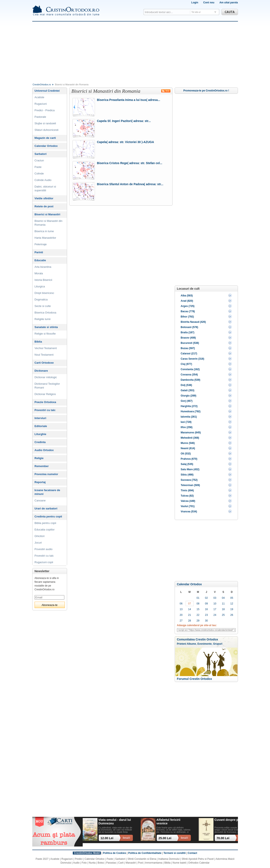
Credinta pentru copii (48, 516)
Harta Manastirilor (45, 238)
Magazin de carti (45, 138)
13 (181, 609)
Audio (76, 863)
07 (190, 604)
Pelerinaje (41, 244)
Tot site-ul (196, 12)
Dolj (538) (186, 385)
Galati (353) (188, 390)
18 (223, 609)
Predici (79, 859)
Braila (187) (188, 332)
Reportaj (40, 482)
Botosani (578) (190, 327)
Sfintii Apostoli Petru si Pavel (198, 859)
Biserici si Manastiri (47, 214)
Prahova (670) (189, 459)
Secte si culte (43, 306)
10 (215, 604)
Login (195, 3)
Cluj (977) (186, 364)
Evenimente (205, 644)
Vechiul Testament (46, 348)
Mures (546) (188, 443)
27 (181, 621)
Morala (39, 273)
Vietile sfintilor (44, 198)
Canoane (40, 500)
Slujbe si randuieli (45, 123)
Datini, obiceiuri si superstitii (45, 188)
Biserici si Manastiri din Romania (49, 223)
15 (198, 609)
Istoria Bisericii (43, 280)
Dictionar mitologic (46, 377)
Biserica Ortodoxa (45, 313)
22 (198, 615)
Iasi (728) (186, 422)
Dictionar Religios (45, 394)
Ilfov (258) (187, 427)
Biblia (38, 342)
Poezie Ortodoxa (45, 402)
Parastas (111, 863)
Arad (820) (187, 301)
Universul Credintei (47, 91)
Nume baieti (179, 863)
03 (215, 598)
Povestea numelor (46, 474)
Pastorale (40, 117)
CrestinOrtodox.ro (42, 84)
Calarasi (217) (189, 354)
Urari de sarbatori (46, 508)
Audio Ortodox (44, 450)
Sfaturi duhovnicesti (47, 130)
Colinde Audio (43, 180)
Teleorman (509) (190, 485)
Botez (101, 863)
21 (190, 615)
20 (181, 615)
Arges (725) (188, 306)
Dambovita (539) (191, 380)
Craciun (39, 160)
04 (223, 598)
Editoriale (41, 426)
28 (190, 621)
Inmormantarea (154, 863)
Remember (42, 466)
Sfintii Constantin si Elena (142, 859)
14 (190, 609)
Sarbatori (41, 154)
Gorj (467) (187, 401)
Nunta (92, 863)
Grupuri (218, 644)
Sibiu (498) (187, 475)
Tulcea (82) (187, 496)
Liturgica (40, 286)
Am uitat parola (229, 3)
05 (232, 598)
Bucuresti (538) (190, 343)
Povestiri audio (44, 549)
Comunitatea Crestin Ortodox (198, 639)
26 (232, 615)
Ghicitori (40, 536)
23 (206, 615)
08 (198, 604)
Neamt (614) (188, 448)
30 (206, 621)
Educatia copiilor (45, 530)
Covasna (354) (189, 375)
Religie (39, 458)
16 (206, 609)
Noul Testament (44, 355)
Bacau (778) (188, 311)
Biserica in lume (44, 231)
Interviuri (40, 418)
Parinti (39, 252)
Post (140, 863)
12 (232, 604)
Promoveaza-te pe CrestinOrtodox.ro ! (206, 91)
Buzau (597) (188, 348)
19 (232, 609)
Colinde (39, 173)
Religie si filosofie (45, 334)
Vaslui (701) (188, 506)
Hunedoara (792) (191, 411)
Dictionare (41, 371)
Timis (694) (187, 490)
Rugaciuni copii (44, 562)
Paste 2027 (42, 859)
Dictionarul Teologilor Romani (47, 386)
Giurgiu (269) (189, 396)
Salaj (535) (187, 464)
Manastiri (131, 863)
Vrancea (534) (189, 512)
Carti (121, 863)
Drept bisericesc (44, 293)
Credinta (40, 442)
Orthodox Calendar (199, 863)
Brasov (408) (188, 338)
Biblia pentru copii (45, 523)
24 (215, 615)
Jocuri (38, 543)
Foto (84, 863)
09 (206, 604)
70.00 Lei (223, 838)
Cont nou (209, 3)
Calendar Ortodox (189, 584)
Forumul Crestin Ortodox (194, 679)
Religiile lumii (43, 319)
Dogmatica (41, 299)
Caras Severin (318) (192, 359)
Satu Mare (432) (190, 469)
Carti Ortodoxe (44, 363)
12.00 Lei (107, 838)
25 (223, 615)
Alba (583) (187, 296)
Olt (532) (186, 454)
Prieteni (182, 644)
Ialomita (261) (189, 417)
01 (198, 598)
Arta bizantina (43, 267)
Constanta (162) (190, 369)
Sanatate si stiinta (46, 327)
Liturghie (40, 434)
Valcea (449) (188, 501)
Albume (191, 644)
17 (215, 609)
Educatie (40, 260)
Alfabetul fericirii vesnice (169, 822)
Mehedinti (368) (190, 438)
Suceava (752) (189, 480)
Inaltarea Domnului (169, 859)
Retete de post (44, 206)
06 (181, 604)
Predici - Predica (45, 110)
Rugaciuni (41, 104)
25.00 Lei (165, 838)
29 (198, 621)
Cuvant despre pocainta (232, 820)
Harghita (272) (189, 406)
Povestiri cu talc (45, 410)
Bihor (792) (187, 317)
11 (223, 604)
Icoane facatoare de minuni (47, 492)
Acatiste (39, 97)
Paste (38, 167)
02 (206, 598)
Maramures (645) (191, 433)
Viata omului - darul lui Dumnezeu (115, 822)
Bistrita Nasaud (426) (193, 322)
